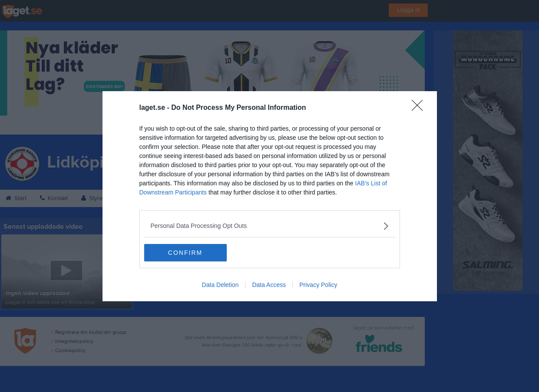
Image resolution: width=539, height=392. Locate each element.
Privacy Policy (318, 285)
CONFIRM (185, 253)
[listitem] (270, 226)
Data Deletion (220, 285)
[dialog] (270, 196)
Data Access (269, 285)
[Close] (420, 108)
